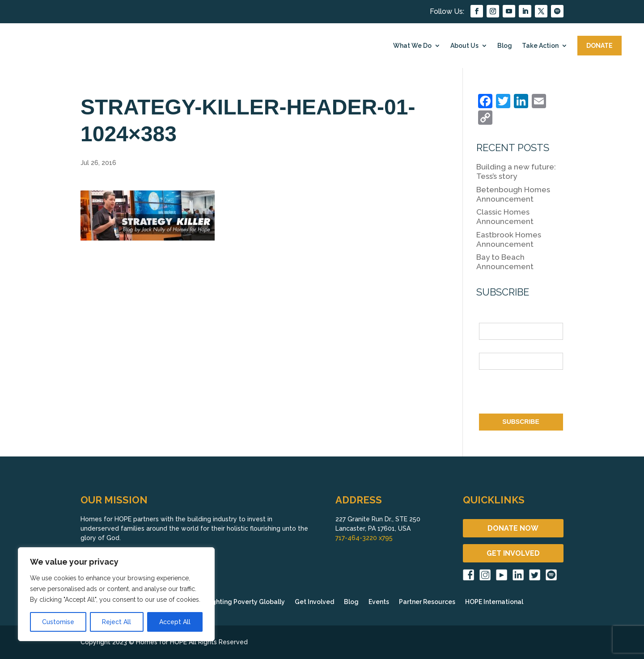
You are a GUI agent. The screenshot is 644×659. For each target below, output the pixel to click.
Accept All (175, 622)
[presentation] (547, 393)
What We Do (412, 46)
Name (487, 318)
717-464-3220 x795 (364, 538)
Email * (489, 347)
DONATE (600, 46)
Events (379, 602)
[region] (116, 594)
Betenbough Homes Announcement (513, 194)
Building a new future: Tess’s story (516, 171)
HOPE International (494, 602)
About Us (464, 46)
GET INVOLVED (513, 553)
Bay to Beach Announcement (505, 262)
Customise (58, 622)
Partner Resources (427, 602)
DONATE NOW (513, 528)
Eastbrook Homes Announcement (509, 239)
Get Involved (314, 602)
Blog (505, 46)
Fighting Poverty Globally (246, 602)
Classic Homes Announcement (505, 217)
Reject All (117, 622)
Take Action (540, 46)
